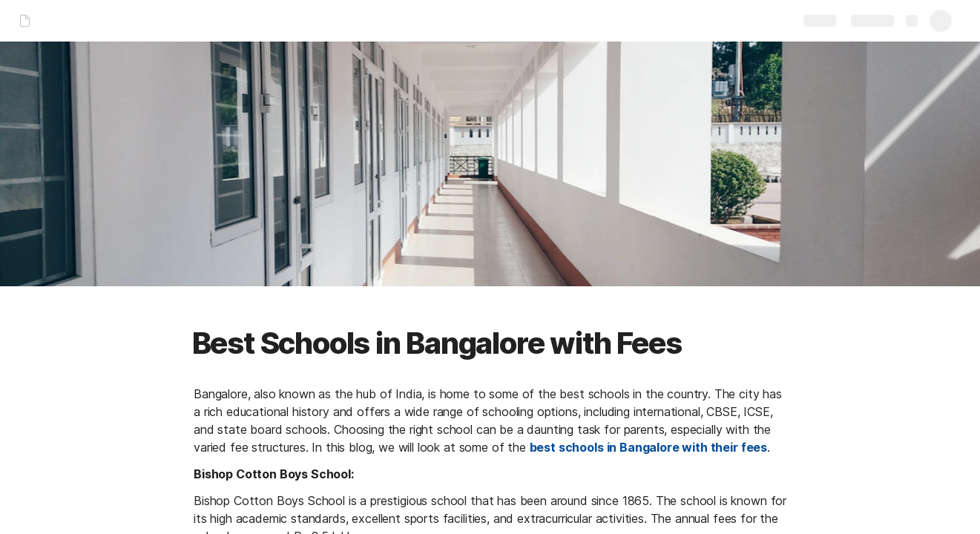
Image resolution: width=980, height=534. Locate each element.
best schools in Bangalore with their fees (648, 447)
